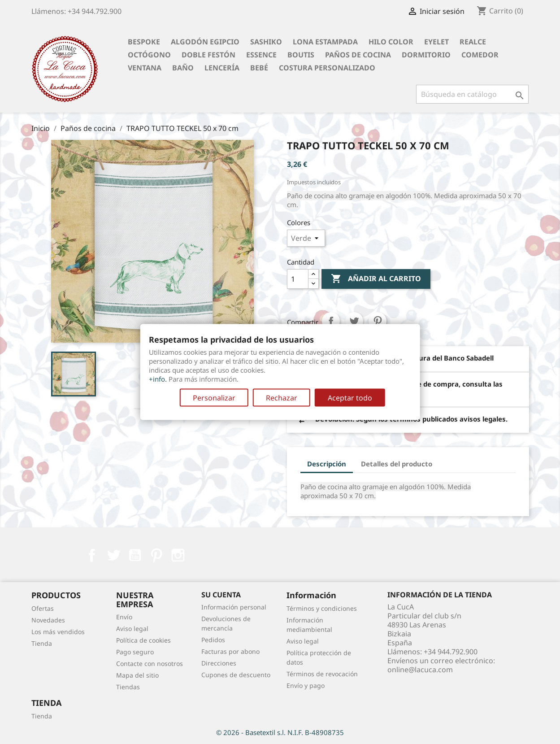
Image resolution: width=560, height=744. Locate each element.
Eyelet (436, 42)
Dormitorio (426, 55)
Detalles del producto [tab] (397, 464)
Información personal (234, 607)
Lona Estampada (325, 42)
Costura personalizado (327, 68)
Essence (261, 55)
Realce (473, 42)
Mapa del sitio (137, 675)
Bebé (259, 68)
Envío (124, 617)
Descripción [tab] (327, 464)
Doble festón (208, 55)
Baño (183, 68)
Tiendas (128, 687)
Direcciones (219, 663)
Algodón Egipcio (205, 42)
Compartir (331, 321)
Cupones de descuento (236, 675)
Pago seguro (135, 652)
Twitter (113, 555)
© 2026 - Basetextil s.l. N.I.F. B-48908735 (280, 732)
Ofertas (43, 608)
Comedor (480, 55)
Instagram (178, 555)
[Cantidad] (298, 279)
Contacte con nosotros (150, 664)
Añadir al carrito (376, 279)
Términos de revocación (322, 674)
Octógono (149, 55)
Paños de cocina (358, 55)
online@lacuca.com (420, 670)
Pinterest (378, 321)
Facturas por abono (230, 651)
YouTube (135, 555)
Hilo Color (391, 42)
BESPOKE (144, 42)
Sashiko (266, 42)
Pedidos (213, 640)
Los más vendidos (58, 632)
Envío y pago (306, 685)
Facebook (92, 555)
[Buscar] (472, 94)
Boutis (301, 55)
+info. (158, 379)
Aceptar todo (350, 398)
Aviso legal (132, 629)
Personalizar (214, 398)
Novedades (48, 620)
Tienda (42, 643)
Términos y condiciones (322, 608)
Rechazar (282, 398)
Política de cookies (143, 640)
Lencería (222, 68)
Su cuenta (221, 595)
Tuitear (354, 321)
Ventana (145, 68)
